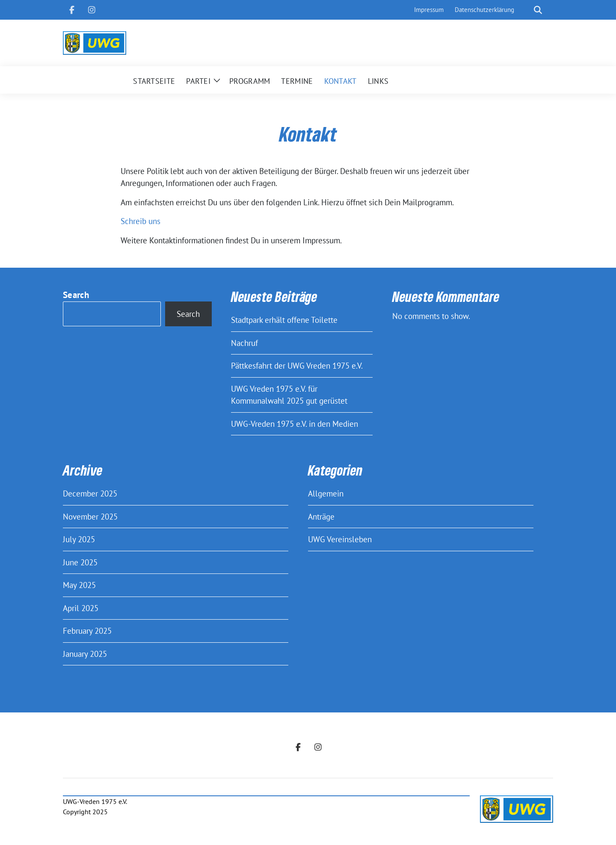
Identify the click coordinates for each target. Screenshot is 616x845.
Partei (198, 81)
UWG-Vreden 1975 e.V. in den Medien (295, 424)
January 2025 (85, 654)
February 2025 (87, 631)
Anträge (321, 517)
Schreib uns (141, 221)
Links (378, 81)
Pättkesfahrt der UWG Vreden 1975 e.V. (297, 366)
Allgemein (326, 493)
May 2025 (79, 585)
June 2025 (80, 562)
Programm (250, 81)
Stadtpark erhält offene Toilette (284, 320)
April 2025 (81, 608)
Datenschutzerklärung (484, 10)
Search (76, 295)
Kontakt (341, 81)
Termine (297, 81)
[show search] (538, 10)
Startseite (154, 81)
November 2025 (90, 517)
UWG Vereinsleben (340, 539)
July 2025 (79, 539)
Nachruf (244, 343)
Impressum (429, 10)
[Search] (526, 10)
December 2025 (90, 493)
